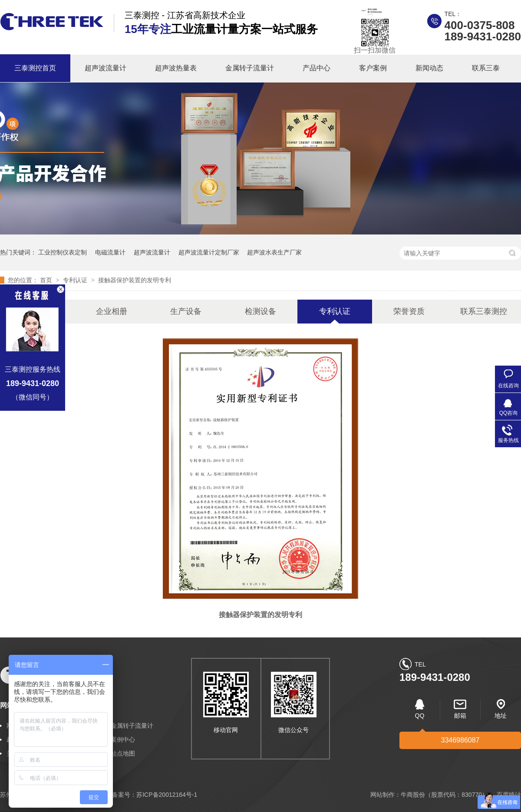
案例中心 (123, 739)
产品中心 (317, 68)
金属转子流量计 (250, 68)
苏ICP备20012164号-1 (167, 795)
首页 (47, 280)
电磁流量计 (110, 252)
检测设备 (260, 311)
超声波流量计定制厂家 (209, 252)
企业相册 (112, 311)
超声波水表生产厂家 (274, 252)
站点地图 (123, 753)
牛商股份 (413, 795)
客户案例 (373, 68)
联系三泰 (486, 68)
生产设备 (186, 311)
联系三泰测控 (484, 311)
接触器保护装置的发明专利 (135, 280)
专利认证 (76, 280)
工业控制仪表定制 (63, 252)
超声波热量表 (176, 68)
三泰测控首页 (35, 68)
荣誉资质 (409, 311)
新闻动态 (429, 68)
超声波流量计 (106, 68)
